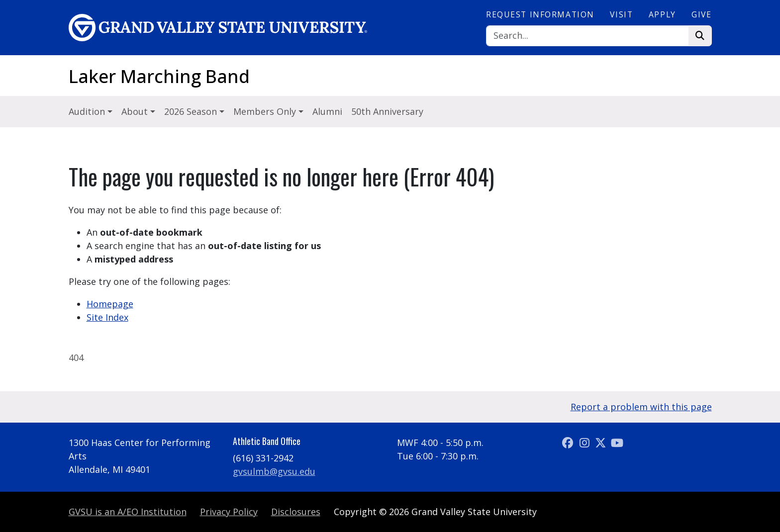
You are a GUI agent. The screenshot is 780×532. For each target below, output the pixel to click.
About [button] (136, 111)
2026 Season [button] (192, 111)
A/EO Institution (128, 512)
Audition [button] (88, 111)
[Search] (587, 36)
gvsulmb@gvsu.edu (274, 471)
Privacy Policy (229, 512)
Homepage (110, 304)
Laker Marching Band (159, 76)
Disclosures (296, 512)
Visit (621, 14)
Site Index (107, 317)
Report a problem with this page (641, 407)
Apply (662, 14)
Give (701, 14)
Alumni (327, 111)
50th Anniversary (387, 111)
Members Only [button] (266, 111)
